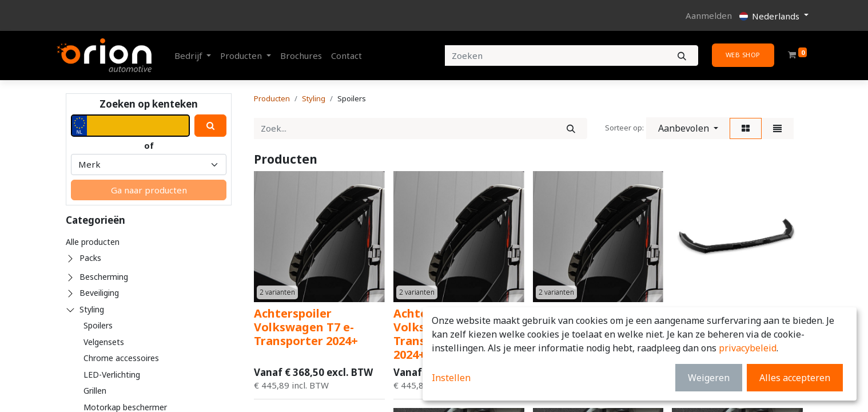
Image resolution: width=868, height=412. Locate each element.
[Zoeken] (682, 56)
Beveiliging (99, 293)
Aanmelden (709, 15)
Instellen (451, 378)
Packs (90, 258)
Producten (272, 98)
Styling (92, 309)
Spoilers (98, 325)
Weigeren (709, 378)
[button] (688, 128)
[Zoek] (571, 128)
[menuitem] (301, 56)
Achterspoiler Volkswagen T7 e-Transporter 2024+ (306, 327)
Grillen (95, 391)
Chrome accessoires (121, 358)
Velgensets (104, 342)
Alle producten (93, 242)
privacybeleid (748, 348)
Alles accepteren (795, 378)
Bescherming (104, 277)
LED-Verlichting (112, 375)
